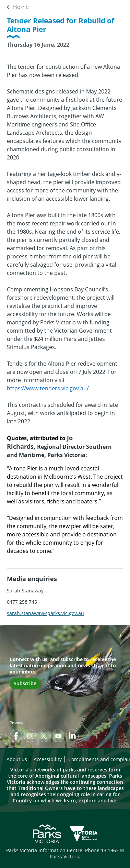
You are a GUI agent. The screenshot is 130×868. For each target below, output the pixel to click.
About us (17, 759)
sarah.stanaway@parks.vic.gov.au (45, 613)
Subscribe (25, 683)
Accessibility (48, 759)
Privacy (16, 723)
